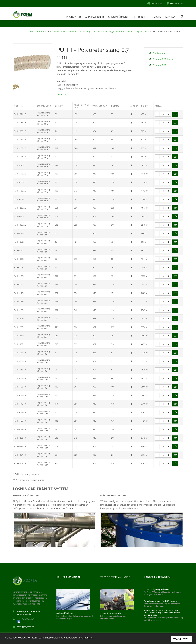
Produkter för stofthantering (63, 31)
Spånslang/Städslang (90, 31)
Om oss (156, 17)
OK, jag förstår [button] (181, 639)
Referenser (140, 17)
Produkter (74, 17)
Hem (32, 31)
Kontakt (171, 17)
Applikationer (94, 17)
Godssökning (155, 4)
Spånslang (142, 31)
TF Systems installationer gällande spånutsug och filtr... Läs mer (163, 619)
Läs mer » (61, 94)
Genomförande (118, 17)
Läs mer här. (86, 638)
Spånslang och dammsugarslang (118, 31)
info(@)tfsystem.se (26, 627)
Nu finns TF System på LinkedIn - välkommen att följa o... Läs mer (163, 593)
